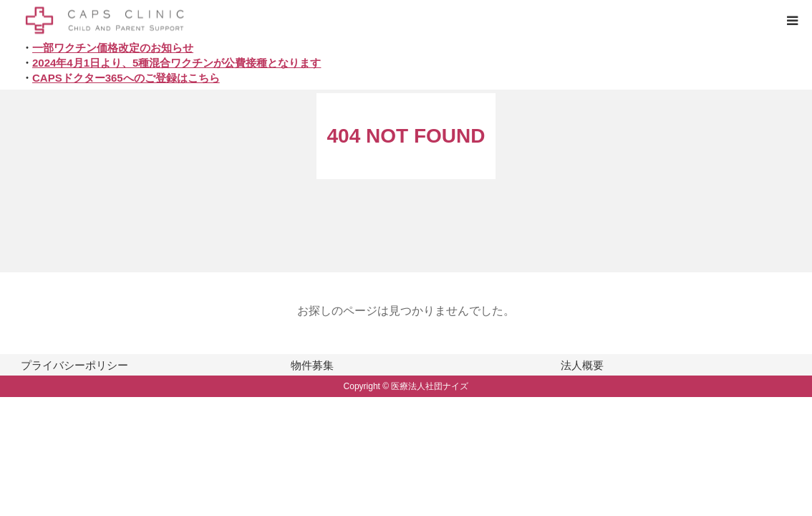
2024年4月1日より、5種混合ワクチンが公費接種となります (177, 63)
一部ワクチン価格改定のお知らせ (113, 48)
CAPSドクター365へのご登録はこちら (126, 78)
